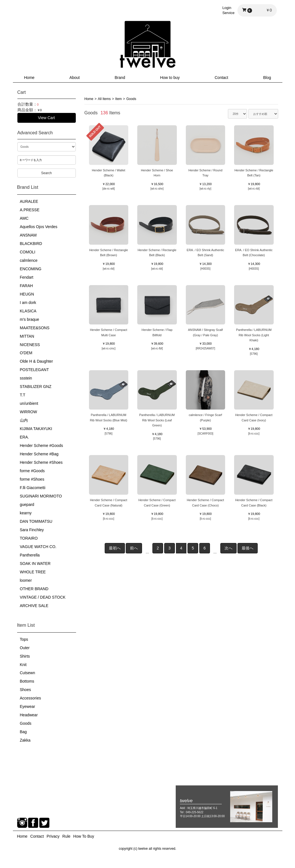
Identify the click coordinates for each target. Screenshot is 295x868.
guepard (27, 505)
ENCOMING (31, 269)
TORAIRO (29, 538)
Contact (221, 78)
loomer (26, 580)
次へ (228, 548)
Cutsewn (28, 673)
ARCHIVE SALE (34, 606)
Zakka (25, 740)
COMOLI (28, 252)
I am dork (28, 303)
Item (119, 99)
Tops (24, 639)
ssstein (26, 378)
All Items (104, 99)
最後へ (248, 548)
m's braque (30, 319)
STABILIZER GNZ (36, 387)
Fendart (27, 277)
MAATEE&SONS (35, 328)
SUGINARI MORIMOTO (41, 496)
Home (29, 78)
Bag (23, 732)
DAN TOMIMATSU (36, 521)
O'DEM (26, 353)
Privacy (53, 836)
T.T (23, 395)
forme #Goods (32, 471)
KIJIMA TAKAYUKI (36, 429)
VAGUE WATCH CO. (38, 547)
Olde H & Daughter (36, 361)
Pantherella (30, 555)
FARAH (27, 286)
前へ (134, 548)
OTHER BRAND (34, 589)
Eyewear (28, 706)
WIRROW (28, 412)
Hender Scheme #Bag (39, 454)
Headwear (29, 715)
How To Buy (84, 836)
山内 (24, 420)
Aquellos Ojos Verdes (39, 227)
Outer (25, 648)
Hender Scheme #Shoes (41, 462)
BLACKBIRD (31, 244)
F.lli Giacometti (33, 488)
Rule (66, 836)
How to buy (170, 78)
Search (46, 173)
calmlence (29, 260)
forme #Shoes (32, 479)
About (75, 78)
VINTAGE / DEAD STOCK (43, 597)
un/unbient (29, 403)
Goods (26, 723)
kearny (26, 513)
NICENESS (30, 345)
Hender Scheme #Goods (42, 446)
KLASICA (28, 311)
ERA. (25, 437)
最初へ (115, 548)
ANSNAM (28, 235)
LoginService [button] (228, 10)
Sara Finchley (32, 530)
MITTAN (27, 336)
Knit (23, 665)
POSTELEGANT (34, 370)
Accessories (30, 698)
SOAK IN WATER (35, 563)
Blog (267, 78)
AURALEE (29, 201)
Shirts (25, 656)
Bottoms (27, 681)
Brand (120, 78)
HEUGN (27, 294)
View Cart (46, 118)
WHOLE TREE (33, 572)
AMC (24, 218)
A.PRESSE (30, 210)
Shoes (26, 690)
